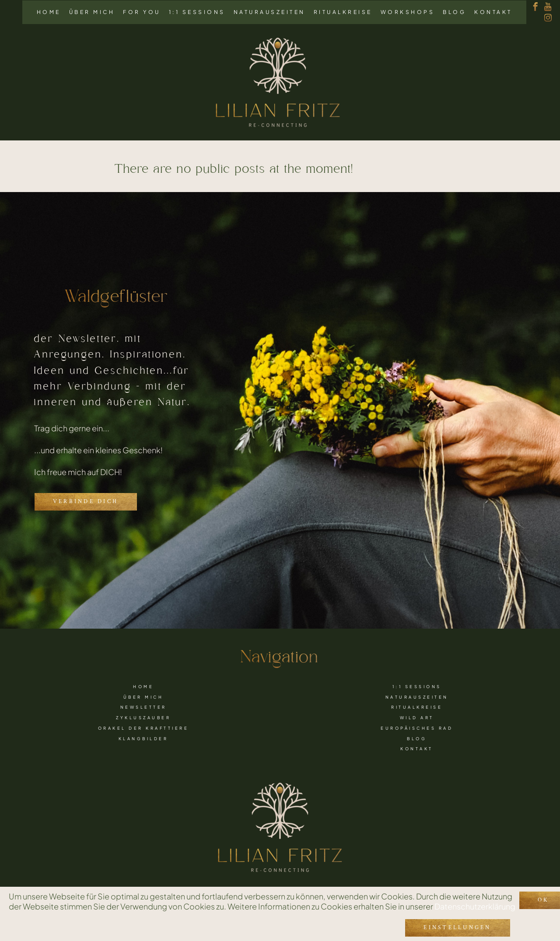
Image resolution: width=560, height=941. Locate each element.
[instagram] (548, 18)
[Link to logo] (278, 83)
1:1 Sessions (197, 12)
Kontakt (493, 12)
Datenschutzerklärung (475, 904)
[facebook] (535, 7)
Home (49, 12)
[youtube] (548, 7)
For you (142, 12)
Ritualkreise (343, 12)
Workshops (408, 12)
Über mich (92, 12)
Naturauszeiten (269, 12)
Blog (454, 12)
